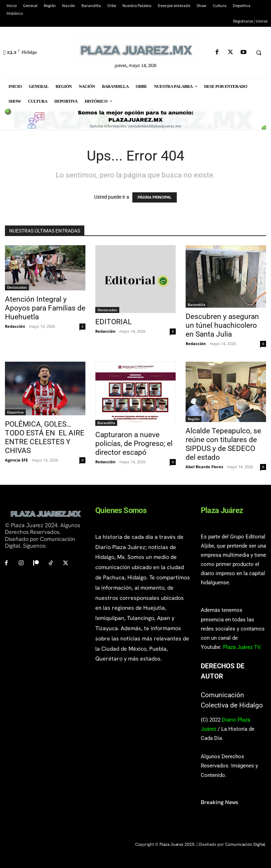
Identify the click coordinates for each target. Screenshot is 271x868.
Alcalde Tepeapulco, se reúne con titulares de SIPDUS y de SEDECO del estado (223, 444)
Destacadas (17, 287)
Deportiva (15, 412)
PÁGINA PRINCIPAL (155, 197)
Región (194, 419)
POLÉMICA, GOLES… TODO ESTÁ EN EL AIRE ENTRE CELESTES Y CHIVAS (45, 437)
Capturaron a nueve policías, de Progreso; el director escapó (134, 444)
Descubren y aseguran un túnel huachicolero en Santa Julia (222, 325)
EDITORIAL (113, 322)
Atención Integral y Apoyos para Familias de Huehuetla (45, 308)
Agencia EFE (16, 460)
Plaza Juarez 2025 (177, 844)
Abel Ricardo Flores (204, 467)
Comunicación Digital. (246, 844)
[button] (259, 53)
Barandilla (197, 305)
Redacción (15, 326)
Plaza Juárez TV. (242, 647)
